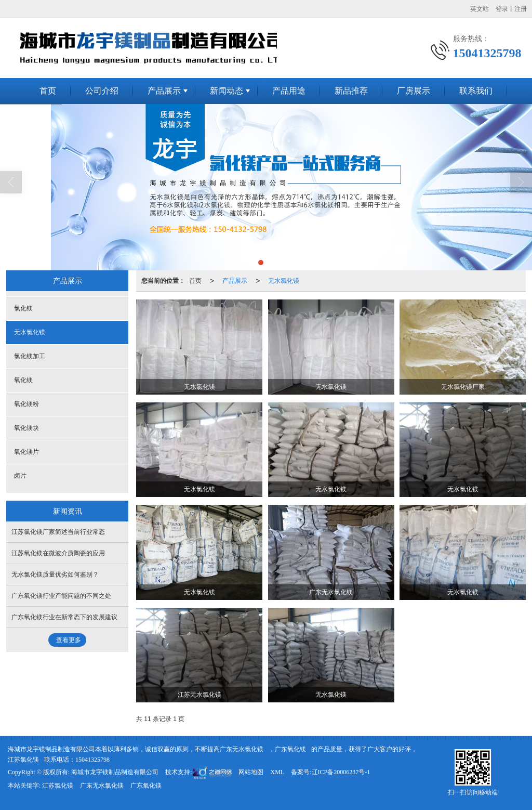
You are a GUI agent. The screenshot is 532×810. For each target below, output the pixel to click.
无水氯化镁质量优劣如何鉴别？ (55, 574)
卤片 (20, 476)
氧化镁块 (26, 428)
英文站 (480, 9)
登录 (502, 9)
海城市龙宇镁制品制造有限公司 (115, 772)
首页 (48, 91)
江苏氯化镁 (23, 760)
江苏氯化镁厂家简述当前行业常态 (58, 532)
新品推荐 (351, 91)
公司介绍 (102, 91)
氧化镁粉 (26, 404)
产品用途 (289, 91)
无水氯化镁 (284, 281)
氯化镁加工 (30, 356)
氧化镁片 (26, 452)
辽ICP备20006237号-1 (341, 772)
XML (277, 772)
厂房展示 (414, 91)
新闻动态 (227, 91)
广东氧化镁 (290, 749)
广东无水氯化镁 (242, 749)
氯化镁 (23, 308)
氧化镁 (23, 380)
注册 (521, 9)
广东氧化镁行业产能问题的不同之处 (61, 596)
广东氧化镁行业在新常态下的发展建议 (64, 617)
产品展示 (164, 91)
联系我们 (476, 91)
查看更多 (69, 640)
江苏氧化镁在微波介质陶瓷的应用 (58, 553)
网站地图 (251, 772)
